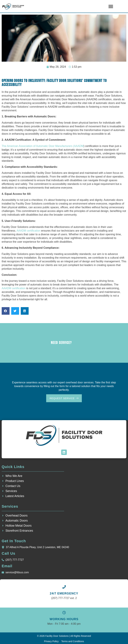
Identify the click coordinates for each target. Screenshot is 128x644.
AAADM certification (28, 231)
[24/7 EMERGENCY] (64, 587)
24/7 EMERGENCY (64, 593)
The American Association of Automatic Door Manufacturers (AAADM (43, 146)
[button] (111, 6)
